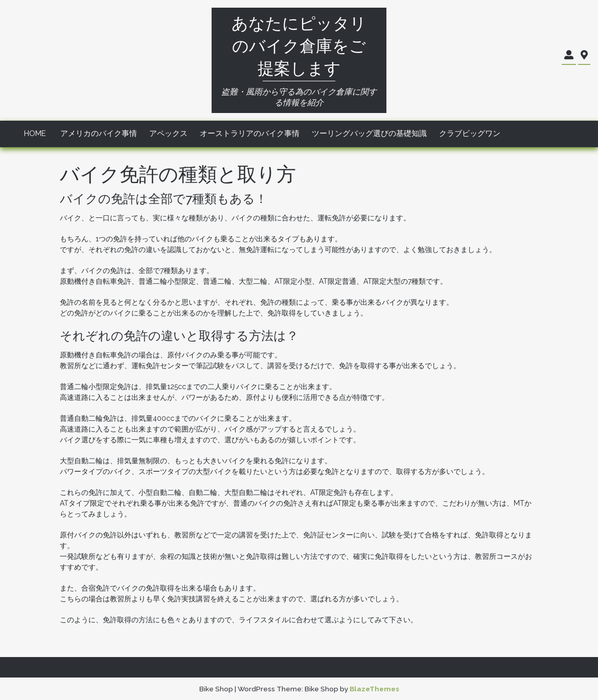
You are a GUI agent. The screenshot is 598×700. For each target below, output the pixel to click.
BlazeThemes (374, 689)
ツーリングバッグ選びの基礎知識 (369, 133)
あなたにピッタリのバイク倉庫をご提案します (299, 46)
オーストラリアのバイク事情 (250, 133)
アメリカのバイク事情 (99, 133)
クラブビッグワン (470, 133)
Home (35, 133)
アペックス (168, 133)
